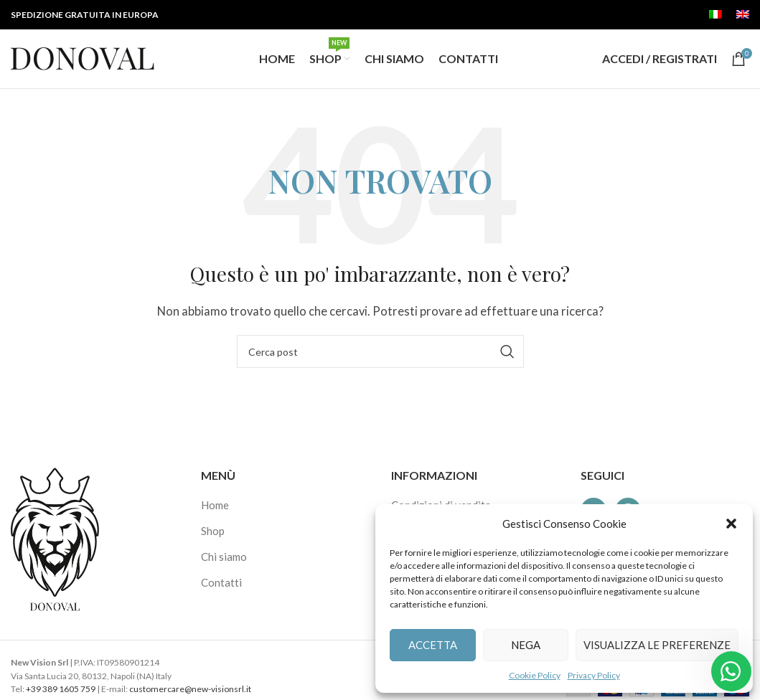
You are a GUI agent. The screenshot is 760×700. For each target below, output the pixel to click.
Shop (213, 537)
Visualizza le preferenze (657, 645)
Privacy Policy (594, 675)
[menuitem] (716, 15)
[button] (731, 524)
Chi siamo (224, 563)
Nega (526, 645)
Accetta (433, 645)
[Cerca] (380, 358)
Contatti (221, 589)
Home (215, 511)
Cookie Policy (535, 675)
